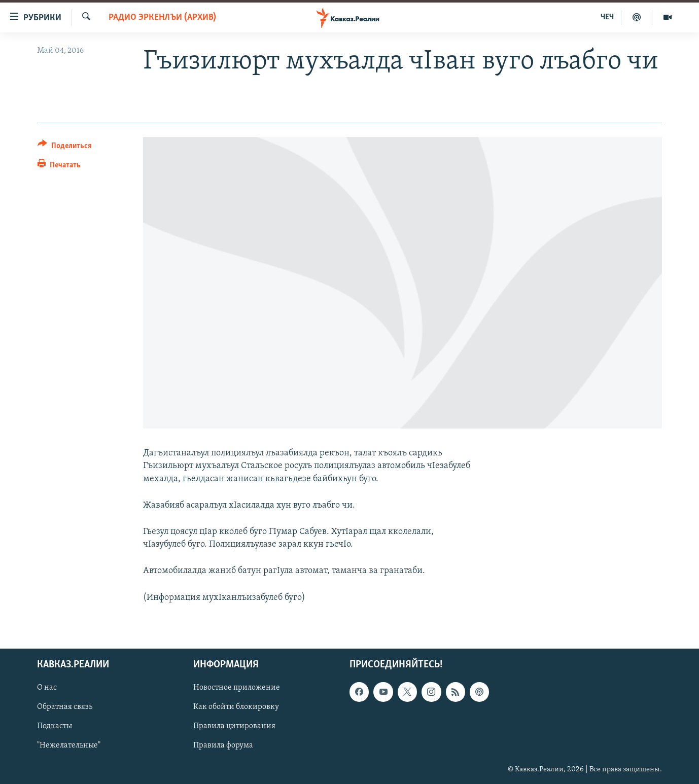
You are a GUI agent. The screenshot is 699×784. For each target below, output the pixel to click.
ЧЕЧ (607, 17)
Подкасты (55, 726)
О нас (47, 688)
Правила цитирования (234, 726)
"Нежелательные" (69, 745)
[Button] (65, 147)
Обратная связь (65, 707)
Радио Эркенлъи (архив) (162, 17)
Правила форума (223, 745)
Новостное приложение (237, 688)
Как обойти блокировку (236, 707)
